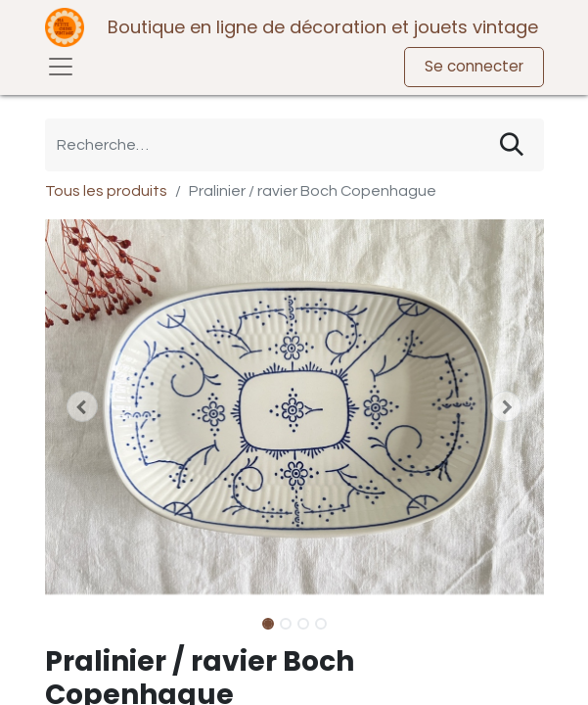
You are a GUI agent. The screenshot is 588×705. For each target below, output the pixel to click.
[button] (83, 406)
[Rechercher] (512, 145)
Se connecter (474, 66)
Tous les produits (106, 191)
